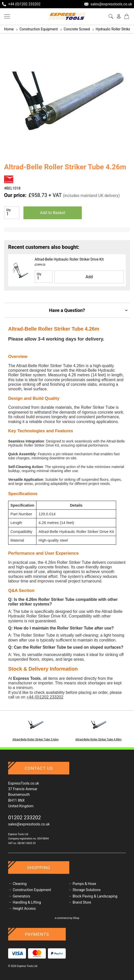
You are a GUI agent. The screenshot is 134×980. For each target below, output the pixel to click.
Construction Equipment (37, 29)
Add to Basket (53, 213)
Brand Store (82, 902)
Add (89, 277)
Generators (22, 896)
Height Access (24, 908)
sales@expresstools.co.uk (29, 824)
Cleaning (20, 884)
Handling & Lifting (27, 902)
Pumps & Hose (84, 884)
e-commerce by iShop (67, 918)
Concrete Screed (75, 29)
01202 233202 (25, 818)
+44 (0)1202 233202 (45, 697)
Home (9, 29)
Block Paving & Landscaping (95, 896)
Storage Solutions (87, 890)
